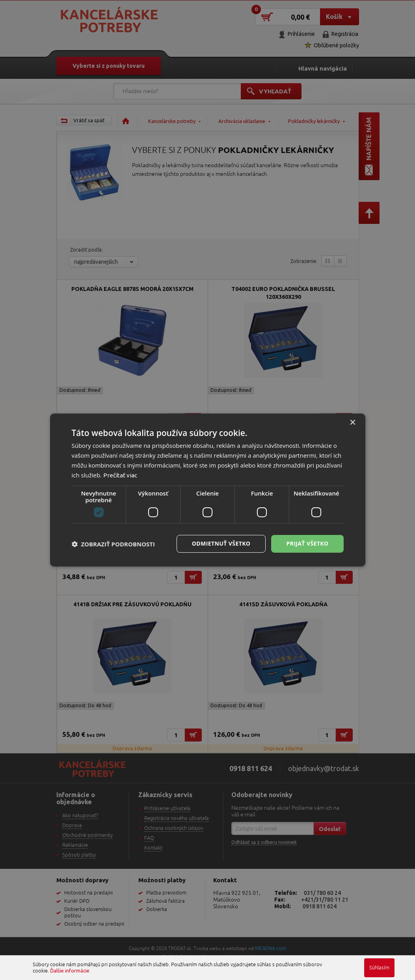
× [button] (353, 423)
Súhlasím (379, 968)
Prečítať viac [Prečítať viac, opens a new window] (120, 475)
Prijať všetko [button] (307, 543)
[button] (114, 544)
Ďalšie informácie (70, 971)
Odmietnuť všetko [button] (221, 543)
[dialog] (208, 490)
